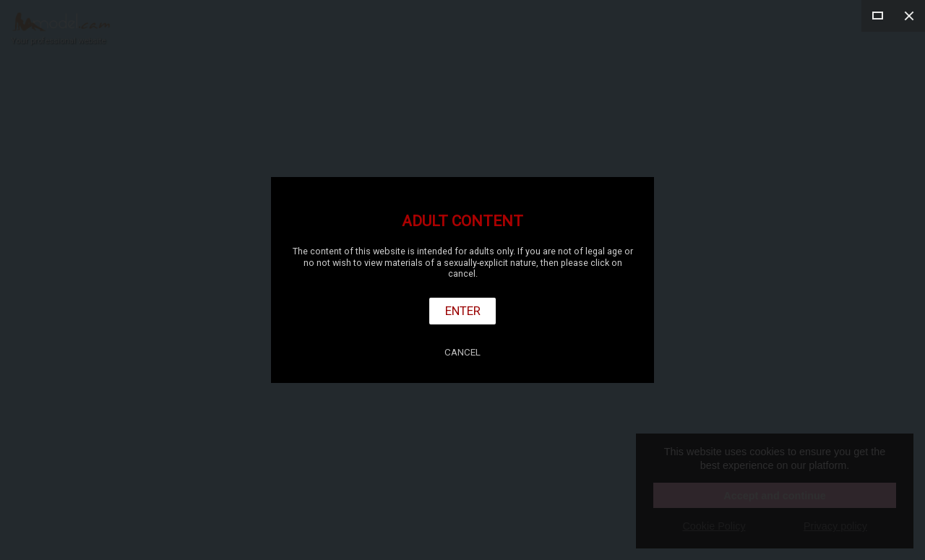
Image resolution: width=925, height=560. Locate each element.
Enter (463, 311)
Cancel (462, 352)
